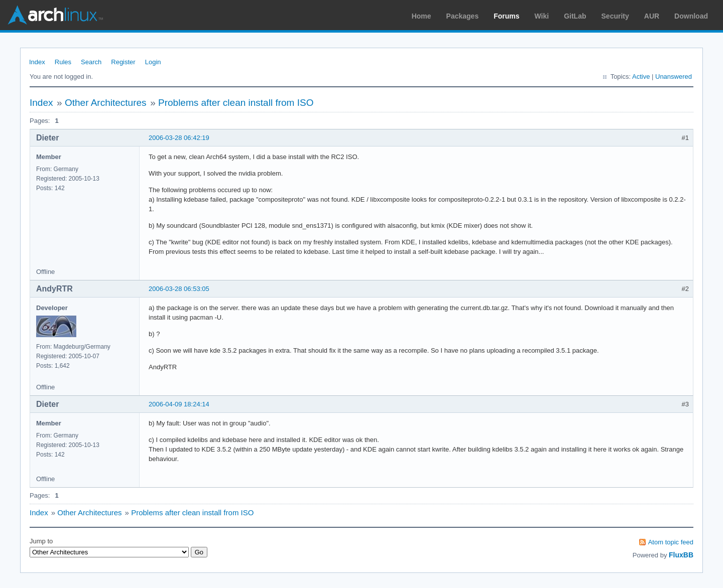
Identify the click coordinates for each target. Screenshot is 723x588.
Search (91, 62)
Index (37, 62)
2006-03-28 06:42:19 (179, 138)
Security (615, 16)
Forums (506, 16)
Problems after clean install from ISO (236, 103)
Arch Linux (55, 15)
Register (123, 62)
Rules (63, 62)
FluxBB (681, 555)
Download (691, 16)
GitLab (575, 16)
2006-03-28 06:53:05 (179, 289)
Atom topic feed (671, 542)
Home (421, 16)
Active (641, 77)
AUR (652, 16)
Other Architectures (106, 103)
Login (153, 62)
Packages (463, 16)
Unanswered (674, 77)
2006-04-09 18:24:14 (179, 404)
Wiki (542, 16)
